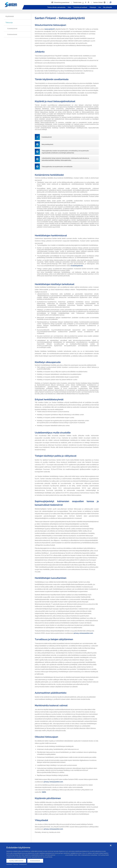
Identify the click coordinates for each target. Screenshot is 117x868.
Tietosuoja (9, 23)
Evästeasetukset (12, 34)
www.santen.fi (49, 29)
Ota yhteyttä (107, 7)
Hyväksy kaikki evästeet (16, 861)
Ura (100, 7)
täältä (44, 792)
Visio (69, 7)
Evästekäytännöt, (60, 855)
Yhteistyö (93, 7)
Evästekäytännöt (12, 28)
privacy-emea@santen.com (83, 633)
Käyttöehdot (10, 16)
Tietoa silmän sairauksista (56, 7)
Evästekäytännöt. (77, 266)
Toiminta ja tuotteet (80, 7)
